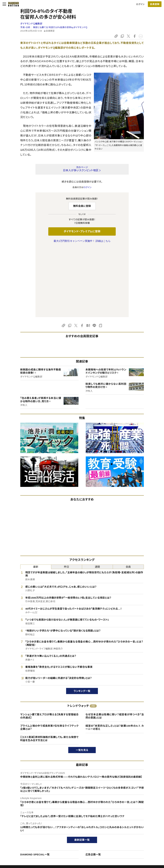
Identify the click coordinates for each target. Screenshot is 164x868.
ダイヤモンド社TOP (137, 819)
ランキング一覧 (82, 621)
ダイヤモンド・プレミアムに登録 (82, 231)
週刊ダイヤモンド (76, 825)
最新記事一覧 (82, 770)
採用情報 (132, 830)
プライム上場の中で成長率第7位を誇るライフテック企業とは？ (49, 658)
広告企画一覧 (93, 785)
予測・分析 (25, 27)
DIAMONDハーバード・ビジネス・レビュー (88, 830)
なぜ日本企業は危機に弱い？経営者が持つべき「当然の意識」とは (115, 646)
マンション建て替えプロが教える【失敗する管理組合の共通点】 (49, 646)
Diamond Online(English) (81, 819)
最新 (36, 497)
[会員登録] (155, 4)
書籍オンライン (75, 836)
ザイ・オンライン (76, 842)
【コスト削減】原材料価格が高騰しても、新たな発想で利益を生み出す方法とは (49, 669)
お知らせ (132, 836)
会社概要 (132, 825)
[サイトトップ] (12, 4)
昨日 (67, 497)
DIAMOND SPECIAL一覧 (35, 785)
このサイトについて (21, 819)
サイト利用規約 (19, 836)
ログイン (140, 4)
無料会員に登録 (82, 206)
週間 (97, 497)
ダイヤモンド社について (140, 812)
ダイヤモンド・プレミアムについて (27, 825)
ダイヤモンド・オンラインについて (29, 812)
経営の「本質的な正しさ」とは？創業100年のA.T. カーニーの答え (115, 658)
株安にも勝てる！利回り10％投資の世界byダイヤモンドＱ (60, 27)
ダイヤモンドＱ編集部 (31, 24)
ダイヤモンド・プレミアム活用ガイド (28, 830)
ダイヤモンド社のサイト (80, 812)
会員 (128, 497)
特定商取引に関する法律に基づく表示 (30, 842)
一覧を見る (82, 680)
